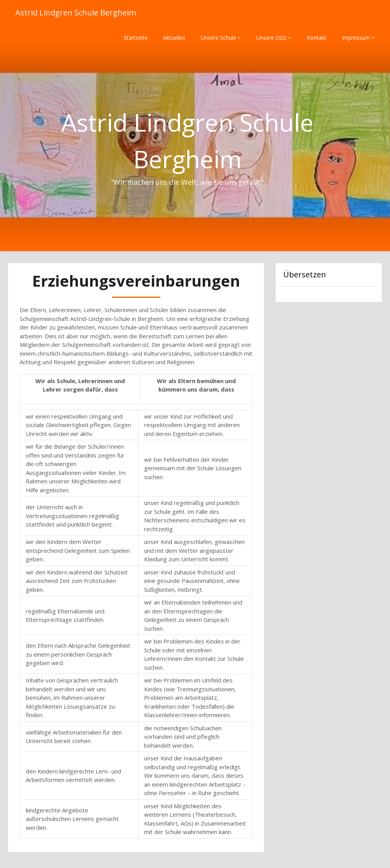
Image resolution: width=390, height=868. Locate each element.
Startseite (136, 38)
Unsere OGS (271, 38)
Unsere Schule (219, 38)
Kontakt (317, 38)
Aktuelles (174, 38)
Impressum (356, 38)
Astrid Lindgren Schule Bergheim (76, 13)
